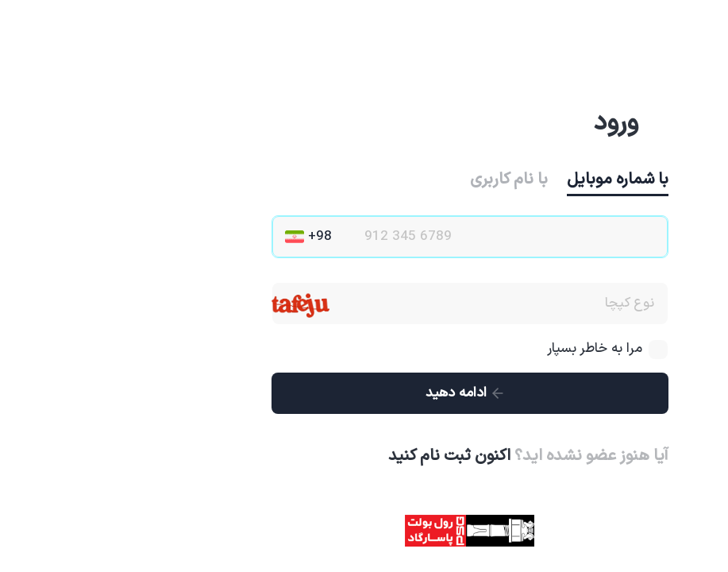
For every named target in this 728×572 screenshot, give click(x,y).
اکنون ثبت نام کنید (344, 456)
